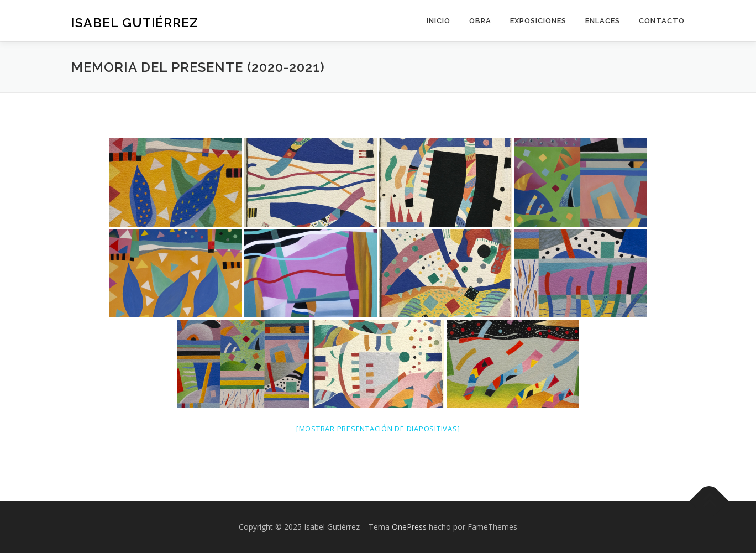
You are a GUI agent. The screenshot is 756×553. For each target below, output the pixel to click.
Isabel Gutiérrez (135, 22)
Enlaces (603, 21)
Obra (480, 21)
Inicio (439, 21)
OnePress (409, 527)
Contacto (662, 21)
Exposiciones (538, 21)
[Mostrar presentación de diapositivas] (378, 429)
